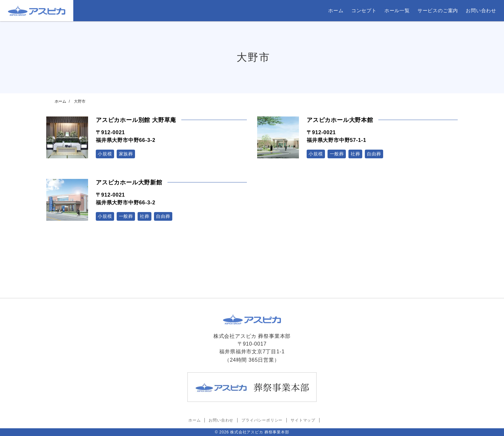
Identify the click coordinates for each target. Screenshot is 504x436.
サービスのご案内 (438, 10)
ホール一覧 (397, 10)
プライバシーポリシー (262, 420)
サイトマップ (303, 420)
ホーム (336, 10)
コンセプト (364, 10)
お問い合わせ (481, 10)
